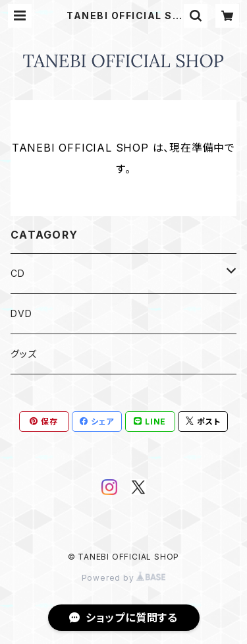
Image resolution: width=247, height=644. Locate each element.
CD (18, 273)
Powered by (124, 578)
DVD (21, 313)
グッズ (23, 354)
